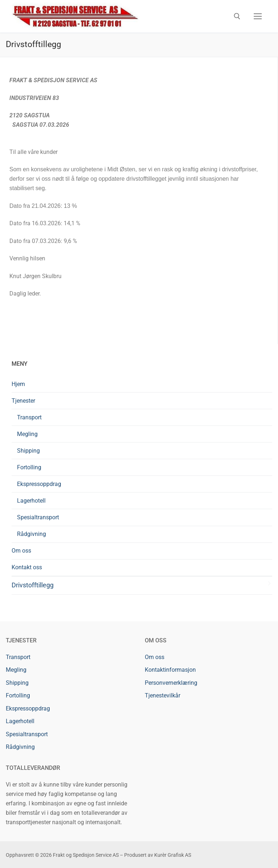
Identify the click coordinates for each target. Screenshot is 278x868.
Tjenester (24, 401)
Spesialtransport (38, 517)
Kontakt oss (27, 567)
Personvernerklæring (171, 683)
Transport (29, 417)
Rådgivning (31, 534)
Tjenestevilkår (163, 695)
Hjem (18, 384)
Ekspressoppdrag (39, 484)
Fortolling (29, 467)
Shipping (28, 451)
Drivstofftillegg (33, 585)
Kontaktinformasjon (170, 670)
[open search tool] (237, 16)
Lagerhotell (31, 501)
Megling (27, 434)
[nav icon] (258, 16)
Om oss (21, 551)
